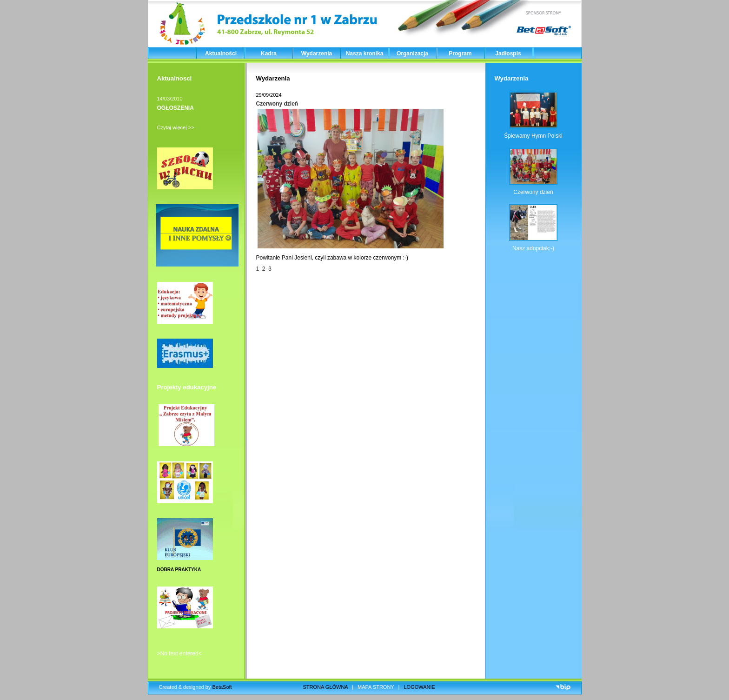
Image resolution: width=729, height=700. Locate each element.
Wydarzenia (317, 53)
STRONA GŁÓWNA (326, 687)
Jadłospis (508, 53)
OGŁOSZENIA (176, 108)
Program (460, 53)
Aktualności (221, 53)
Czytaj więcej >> (176, 127)
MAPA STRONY (376, 687)
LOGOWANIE (420, 687)
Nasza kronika (365, 53)
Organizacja (412, 53)
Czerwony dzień (277, 104)
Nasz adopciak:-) (533, 248)
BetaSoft (222, 687)
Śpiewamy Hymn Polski (533, 136)
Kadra (269, 53)
